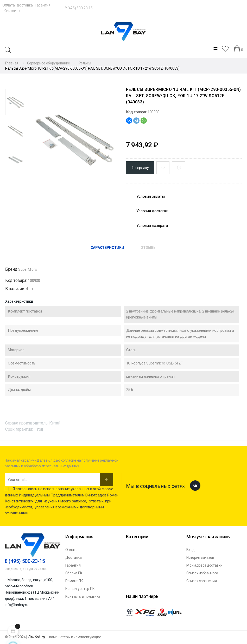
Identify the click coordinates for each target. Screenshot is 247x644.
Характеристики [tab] (107, 248)
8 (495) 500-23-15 (79, 8)
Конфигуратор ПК (80, 589)
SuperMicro (28, 269)
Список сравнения (201, 581)
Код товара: (136, 112)
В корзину (140, 168)
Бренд (11, 269)
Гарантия (43, 5)
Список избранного (202, 573)
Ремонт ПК (74, 581)
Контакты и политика (83, 596)
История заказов (200, 557)
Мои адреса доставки (204, 565)
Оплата (8, 5)
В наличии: (15, 289)
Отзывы (148, 248)
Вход (191, 550)
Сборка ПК (74, 573)
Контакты (12, 11)
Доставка (25, 5)
